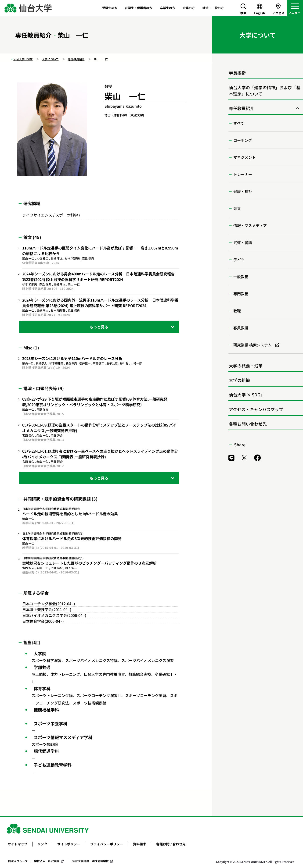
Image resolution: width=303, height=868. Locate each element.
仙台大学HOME (23, 59)
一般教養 (241, 277)
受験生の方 (110, 8)
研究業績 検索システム (252, 345)
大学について (50, 59)
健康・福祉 (243, 191)
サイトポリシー (69, 844)
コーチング (243, 140)
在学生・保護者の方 (139, 8)
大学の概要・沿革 (246, 366)
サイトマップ (18, 844)
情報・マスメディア (250, 225)
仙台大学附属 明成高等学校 (90, 861)
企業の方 (189, 8)
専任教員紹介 (76, 59)
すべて (239, 123)
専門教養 (241, 294)
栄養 (237, 208)
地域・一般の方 (213, 8)
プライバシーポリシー (107, 844)
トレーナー (243, 174)
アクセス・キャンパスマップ (256, 409)
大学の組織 (239, 380)
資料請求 (140, 844)
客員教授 (241, 328)
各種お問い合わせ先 (248, 424)
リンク (42, 844)
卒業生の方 (168, 8)
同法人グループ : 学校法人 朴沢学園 (34, 861)
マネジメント (245, 157)
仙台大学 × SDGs (246, 395)
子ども (239, 260)
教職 (237, 311)
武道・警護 (243, 242)
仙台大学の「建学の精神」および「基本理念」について (265, 91)
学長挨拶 (237, 73)
